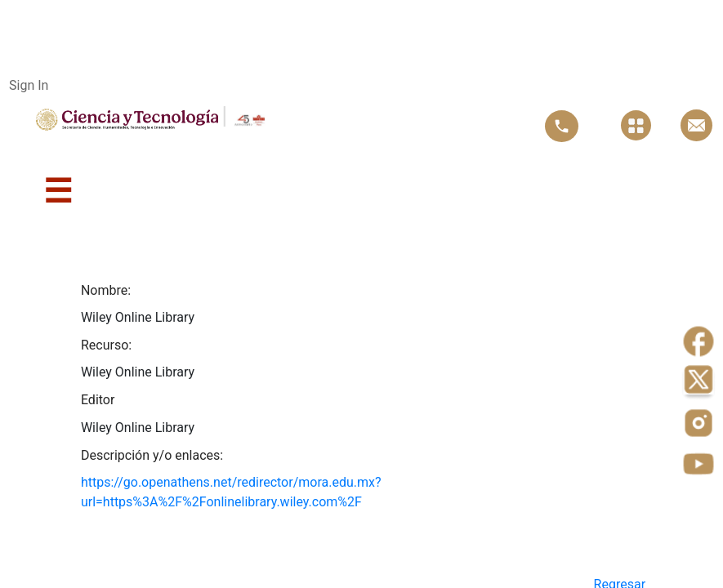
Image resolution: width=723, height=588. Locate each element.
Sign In (29, 85)
